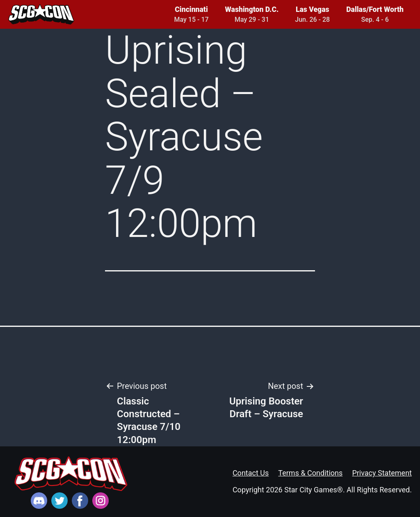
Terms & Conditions (310, 473)
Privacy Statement (382, 473)
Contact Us (251, 473)
